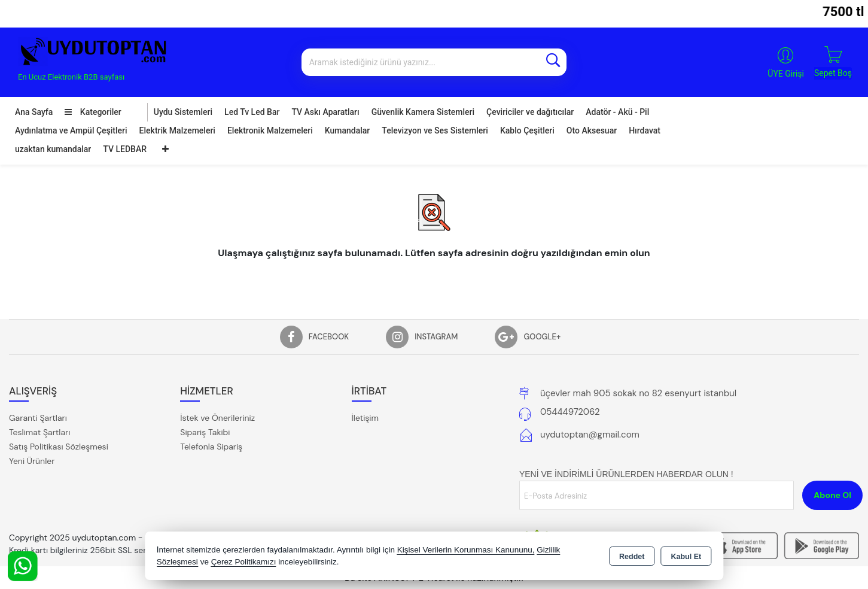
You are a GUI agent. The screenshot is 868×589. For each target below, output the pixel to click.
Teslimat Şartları (39, 432)
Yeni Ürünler (32, 461)
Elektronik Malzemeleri (270, 130)
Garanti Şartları (38, 418)
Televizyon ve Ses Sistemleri (435, 130)
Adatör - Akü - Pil (617, 112)
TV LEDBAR (125, 149)
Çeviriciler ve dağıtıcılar (530, 112)
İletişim (365, 418)
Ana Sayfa (34, 112)
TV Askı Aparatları (325, 112)
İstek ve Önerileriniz (217, 418)
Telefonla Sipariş (211, 447)
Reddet (632, 557)
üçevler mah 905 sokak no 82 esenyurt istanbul (638, 393)
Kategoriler (93, 112)
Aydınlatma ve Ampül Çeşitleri (71, 130)
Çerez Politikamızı (244, 562)
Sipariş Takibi (205, 432)
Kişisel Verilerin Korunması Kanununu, (466, 550)
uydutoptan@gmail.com (590, 435)
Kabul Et (686, 557)
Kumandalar (348, 130)
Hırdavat (645, 130)
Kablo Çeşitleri (527, 130)
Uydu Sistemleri (183, 112)
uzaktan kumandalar (53, 149)
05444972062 (570, 412)
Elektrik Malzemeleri (177, 130)
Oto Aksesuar (592, 130)
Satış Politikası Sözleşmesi (59, 447)
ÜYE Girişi (786, 74)
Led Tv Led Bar (252, 112)
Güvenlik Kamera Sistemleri (423, 112)
